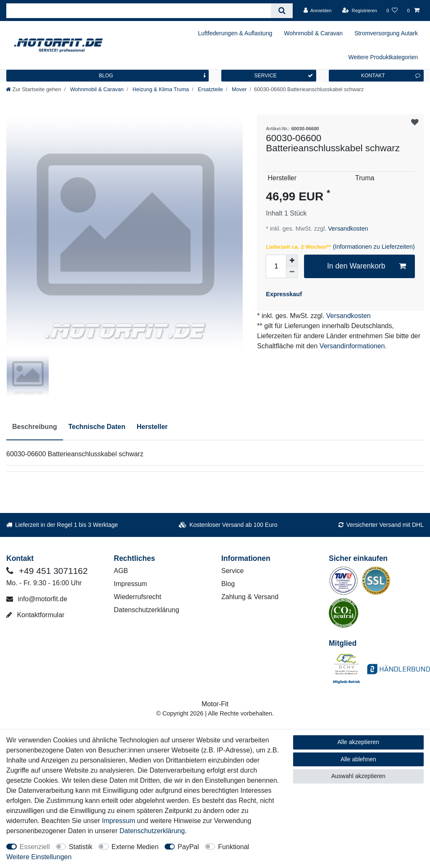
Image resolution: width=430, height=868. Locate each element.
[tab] (35, 427)
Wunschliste (415, 123)
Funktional (233, 847)
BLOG (152, 76)
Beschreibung (35, 427)
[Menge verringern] (292, 272)
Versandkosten (347, 229)
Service (232, 571)
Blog (228, 584)
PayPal (188, 847)
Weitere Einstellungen (39, 857)
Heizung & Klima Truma (160, 89)
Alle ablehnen (358, 759)
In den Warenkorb (366, 266)
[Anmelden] (318, 11)
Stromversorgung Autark (386, 33)
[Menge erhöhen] (292, 260)
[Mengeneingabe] (276, 266)
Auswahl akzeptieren (358, 776)
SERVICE (283, 76)
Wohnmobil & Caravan (313, 33)
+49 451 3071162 (47, 571)
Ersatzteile (210, 89)
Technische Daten (97, 427)
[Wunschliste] (392, 11)
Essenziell (35, 847)
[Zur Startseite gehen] (34, 89)
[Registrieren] (360, 11)
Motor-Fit (215, 704)
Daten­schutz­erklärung (152, 831)
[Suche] (282, 11)
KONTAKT (391, 76)
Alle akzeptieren (359, 742)
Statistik (81, 847)
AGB (121, 571)
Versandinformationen (352, 346)
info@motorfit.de (37, 599)
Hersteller (152, 427)
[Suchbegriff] (139, 11)
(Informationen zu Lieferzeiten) (374, 247)
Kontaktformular (35, 615)
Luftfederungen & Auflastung (235, 33)
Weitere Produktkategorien (383, 57)
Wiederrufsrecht (138, 597)
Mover (238, 89)
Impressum (130, 584)
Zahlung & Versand (250, 597)
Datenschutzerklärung (147, 610)
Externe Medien (135, 847)
